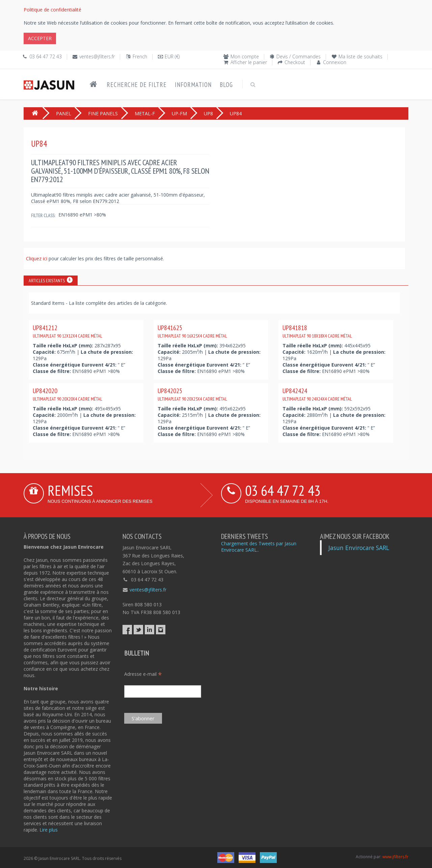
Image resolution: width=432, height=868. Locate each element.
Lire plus (49, 830)
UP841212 (67, 331)
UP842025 (192, 394)
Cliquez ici (37, 258)
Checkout (295, 62)
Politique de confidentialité (52, 10)
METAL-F (145, 113)
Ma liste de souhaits (360, 56)
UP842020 (67, 394)
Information (193, 85)
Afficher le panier (249, 62)
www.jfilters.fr (395, 857)
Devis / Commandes (299, 56)
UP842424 (317, 394)
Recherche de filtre (137, 85)
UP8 (208, 113)
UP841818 (317, 331)
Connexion (335, 62)
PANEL (64, 113)
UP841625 (192, 331)
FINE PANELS (103, 113)
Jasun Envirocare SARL (359, 548)
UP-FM (179, 113)
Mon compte (245, 56)
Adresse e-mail (143, 674)
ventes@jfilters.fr (97, 56)
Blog (226, 85)
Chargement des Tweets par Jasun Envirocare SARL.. (259, 547)
